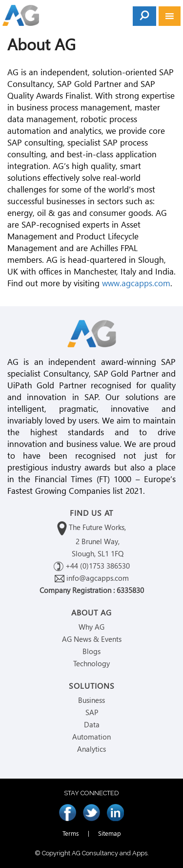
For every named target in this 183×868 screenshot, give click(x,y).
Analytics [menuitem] (91, 749)
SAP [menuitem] (92, 712)
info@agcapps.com (92, 578)
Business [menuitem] (91, 700)
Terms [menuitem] (71, 833)
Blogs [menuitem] (91, 651)
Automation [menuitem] (91, 737)
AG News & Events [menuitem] (92, 639)
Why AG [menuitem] (91, 627)
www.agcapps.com (136, 283)
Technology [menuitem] (91, 663)
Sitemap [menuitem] (110, 833)
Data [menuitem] (92, 724)
